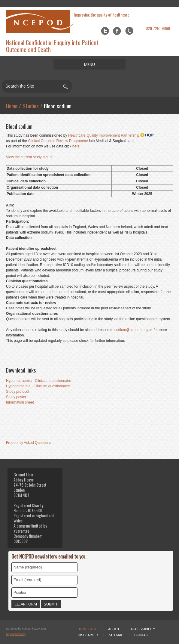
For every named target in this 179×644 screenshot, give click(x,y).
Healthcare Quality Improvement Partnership (111, 135)
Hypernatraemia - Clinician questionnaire (39, 381)
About (114, 629)
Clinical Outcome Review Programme (58, 141)
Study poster (16, 397)
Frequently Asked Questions (29, 443)
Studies (31, 106)
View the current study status (29, 157)
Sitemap (116, 635)
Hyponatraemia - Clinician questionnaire (38, 386)
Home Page (87, 629)
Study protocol (18, 392)
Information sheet (20, 402)
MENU (89, 64)
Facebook (117, 31)
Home (12, 106)
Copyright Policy (16, 634)
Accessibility (143, 629)
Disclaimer (88, 635)
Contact (142, 635)
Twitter (105, 31)
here (76, 146)
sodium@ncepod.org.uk (134, 330)
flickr (129, 31)
